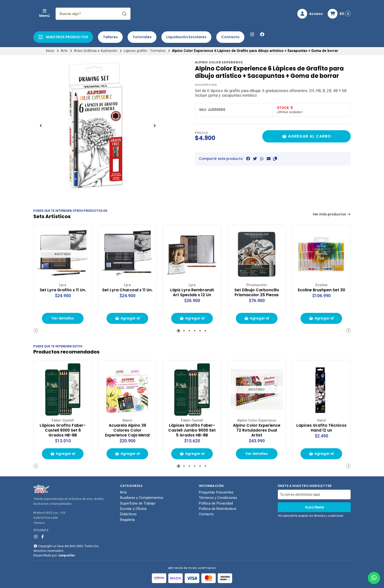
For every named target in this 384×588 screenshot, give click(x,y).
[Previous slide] (41, 126)
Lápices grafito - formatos (145, 51)
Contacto (230, 37)
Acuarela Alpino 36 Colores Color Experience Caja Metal (127, 430)
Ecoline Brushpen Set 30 (321, 290)
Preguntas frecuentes (216, 493)
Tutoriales (142, 37)
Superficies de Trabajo (138, 504)
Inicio (50, 51)
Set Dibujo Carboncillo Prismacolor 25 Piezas (257, 293)
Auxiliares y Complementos (142, 498)
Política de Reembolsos (218, 509)
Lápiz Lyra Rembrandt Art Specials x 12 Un (192, 293)
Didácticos (128, 514)
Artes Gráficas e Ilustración (96, 51)
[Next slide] (155, 126)
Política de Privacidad (216, 504)
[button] (275, 159)
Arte (64, 51)
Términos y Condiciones (218, 498)
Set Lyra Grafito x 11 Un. (63, 290)
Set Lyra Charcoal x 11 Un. (127, 290)
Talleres (110, 37)
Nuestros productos (63, 37)
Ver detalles (63, 318)
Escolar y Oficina (133, 509)
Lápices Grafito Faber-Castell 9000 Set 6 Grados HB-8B (63, 430)
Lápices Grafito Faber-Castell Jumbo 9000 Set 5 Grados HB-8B (192, 430)
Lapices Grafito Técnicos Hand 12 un (321, 428)
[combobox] (126, 14)
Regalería (127, 520)
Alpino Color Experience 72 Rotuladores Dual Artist (257, 430)
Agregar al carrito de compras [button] (127, 320)
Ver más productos (332, 214)
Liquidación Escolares (186, 37)
